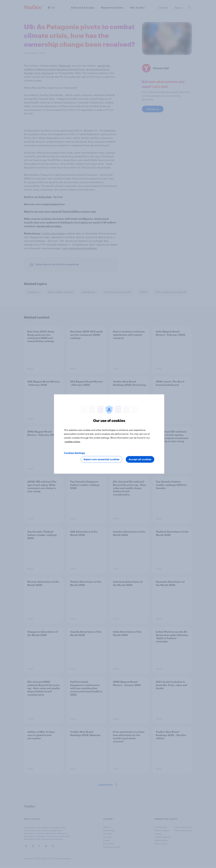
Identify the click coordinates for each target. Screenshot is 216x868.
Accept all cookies (140, 459)
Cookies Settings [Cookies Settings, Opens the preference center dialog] (74, 453)
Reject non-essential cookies (102, 459)
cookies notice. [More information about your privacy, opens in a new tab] (73, 441)
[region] (109, 434)
